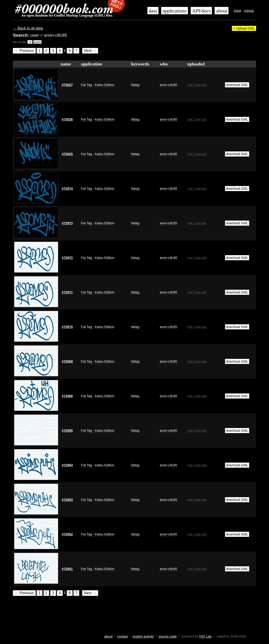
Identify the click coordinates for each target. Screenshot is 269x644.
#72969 (67, 361)
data (153, 11)
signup (249, 10)
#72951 (67, 569)
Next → (90, 51)
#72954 (67, 465)
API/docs (201, 11)
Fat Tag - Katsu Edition (98, 85)
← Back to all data (28, 28)
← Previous (24, 51)
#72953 (67, 500)
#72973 (67, 223)
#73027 (67, 85)
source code (168, 636)
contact (123, 636)
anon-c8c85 (168, 85)
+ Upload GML (244, 28)
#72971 (67, 292)
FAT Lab (205, 636)
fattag (135, 85)
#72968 (67, 396)
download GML (237, 85)
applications (175, 11)
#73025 (67, 154)
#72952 (67, 534)
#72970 (67, 327)
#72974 (67, 189)
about (222, 11)
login (237, 10)
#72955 (67, 431)
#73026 (67, 119)
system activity (143, 636)
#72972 (67, 258)
